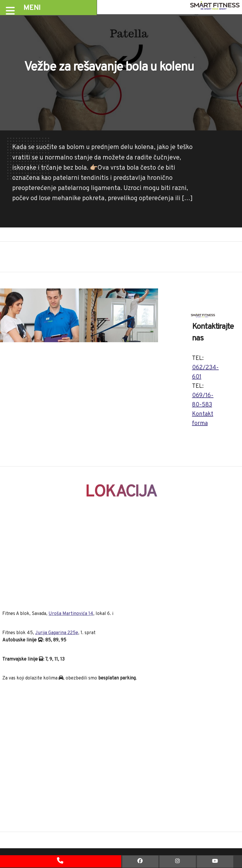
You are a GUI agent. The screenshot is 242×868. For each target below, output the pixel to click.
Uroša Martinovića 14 (71, 614)
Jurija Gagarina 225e (57, 633)
